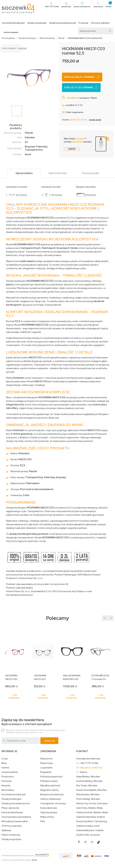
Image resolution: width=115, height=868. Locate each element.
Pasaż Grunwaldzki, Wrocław (91, 790)
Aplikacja (6, 830)
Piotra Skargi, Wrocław (88, 799)
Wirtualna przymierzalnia (15, 821)
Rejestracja (46, 763)
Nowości (6, 786)
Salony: (84, 772)
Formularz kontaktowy (88, 759)
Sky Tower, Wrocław (87, 786)
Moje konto (46, 759)
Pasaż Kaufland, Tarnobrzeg (92, 821)
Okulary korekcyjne (37, 23)
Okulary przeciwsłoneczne (63, 23)
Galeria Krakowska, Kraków (91, 817)
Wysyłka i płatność (50, 786)
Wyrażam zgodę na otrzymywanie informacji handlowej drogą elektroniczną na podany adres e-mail (35, 731)
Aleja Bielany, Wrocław (88, 777)
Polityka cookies (49, 781)
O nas (5, 759)
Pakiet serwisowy (11, 835)
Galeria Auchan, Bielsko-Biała (92, 812)
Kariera (5, 768)
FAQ (43, 821)
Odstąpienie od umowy (53, 803)
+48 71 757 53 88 (89, 763)
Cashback (72, 98)
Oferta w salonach (100, 23)
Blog (4, 763)
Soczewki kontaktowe (13, 23)
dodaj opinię (95, 120)
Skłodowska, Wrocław (88, 795)
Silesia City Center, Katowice (92, 803)
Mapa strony (47, 817)
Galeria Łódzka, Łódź (88, 826)
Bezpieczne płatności (52, 795)
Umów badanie (11, 32)
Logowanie (46, 768)
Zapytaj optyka (49, 812)
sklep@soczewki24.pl (91, 768)
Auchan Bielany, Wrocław (89, 781)
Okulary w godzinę (11, 839)
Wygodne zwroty (49, 790)
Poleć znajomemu (73, 112)
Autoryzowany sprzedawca (16, 817)
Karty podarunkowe (12, 812)
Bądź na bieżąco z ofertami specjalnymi (27, 722)
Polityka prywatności (51, 777)
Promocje (83, 23)
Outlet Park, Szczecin (88, 835)
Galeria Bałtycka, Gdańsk (90, 830)
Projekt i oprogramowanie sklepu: (19, 860)
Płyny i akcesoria (10, 808)
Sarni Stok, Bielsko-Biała (89, 808)
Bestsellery (8, 790)
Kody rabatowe (49, 808)
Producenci (8, 777)
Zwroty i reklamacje (51, 799)
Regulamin (46, 772)
